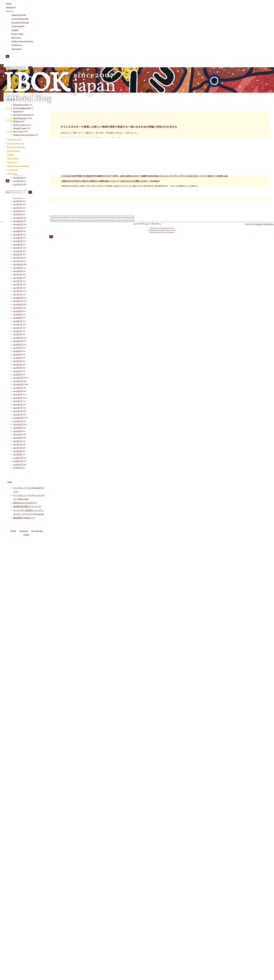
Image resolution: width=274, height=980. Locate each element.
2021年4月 (18, 365)
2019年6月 (18, 438)
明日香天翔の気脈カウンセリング (27, 506)
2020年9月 (18, 388)
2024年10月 (18, 225)
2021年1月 (17, 375)
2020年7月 (18, 395)
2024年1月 (18, 255)
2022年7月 (18, 315)
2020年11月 (18, 381)
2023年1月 (17, 295)
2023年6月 (18, 278)
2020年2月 (18, 411)
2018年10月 (18, 465)
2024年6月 (18, 238)
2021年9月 (18, 348)
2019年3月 (18, 448)
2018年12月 (18, 458)
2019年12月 (18, 418)
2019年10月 (18, 425)
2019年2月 (18, 451)
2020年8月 (18, 391)
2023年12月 (18, 258)
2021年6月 (17, 358)
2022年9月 (18, 308)
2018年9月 (18, 468)
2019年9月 (18, 428)
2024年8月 (18, 231)
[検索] (7, 56)
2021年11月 (18, 341)
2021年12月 (18, 338)
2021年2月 (17, 371)
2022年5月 (18, 321)
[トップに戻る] (51, 237)
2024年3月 (18, 248)
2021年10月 (18, 345)
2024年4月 (18, 245)
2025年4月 (18, 205)
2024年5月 (18, 241)
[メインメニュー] (2, 96)
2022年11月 (18, 301)
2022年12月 (18, 298)
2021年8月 (17, 351)
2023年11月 (18, 261)
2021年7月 (17, 355)
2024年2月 (18, 251)
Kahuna (259, 224)
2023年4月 (18, 285)
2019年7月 (17, 435)
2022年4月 (18, 325)
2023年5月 (18, 281)
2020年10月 (18, 385)
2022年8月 (18, 311)
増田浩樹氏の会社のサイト (24, 518)
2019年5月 (17, 441)
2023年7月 (18, 275)
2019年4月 (18, 445)
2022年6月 (18, 318)
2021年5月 (17, 361)
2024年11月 (18, 221)
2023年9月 (18, 268)
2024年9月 (18, 228)
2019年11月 (18, 421)
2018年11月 (18, 461)
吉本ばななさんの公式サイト (25, 503)
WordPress (269, 224)
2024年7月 (18, 235)
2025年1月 (17, 215)
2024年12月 (18, 218)
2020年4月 (18, 405)
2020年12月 (18, 378)
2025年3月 (18, 208)
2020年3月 (18, 408)
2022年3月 (18, 328)
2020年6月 (18, 398)
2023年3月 (18, 288)
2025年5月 (17, 201)
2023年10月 (18, 265)
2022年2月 (18, 331)
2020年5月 (18, 401)
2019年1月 (17, 455)
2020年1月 (18, 415)
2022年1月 (17, 335)
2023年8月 (18, 271)
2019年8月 (18, 431)
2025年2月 (18, 211)
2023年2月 (18, 291)
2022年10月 (18, 305)
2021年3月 (17, 368)
